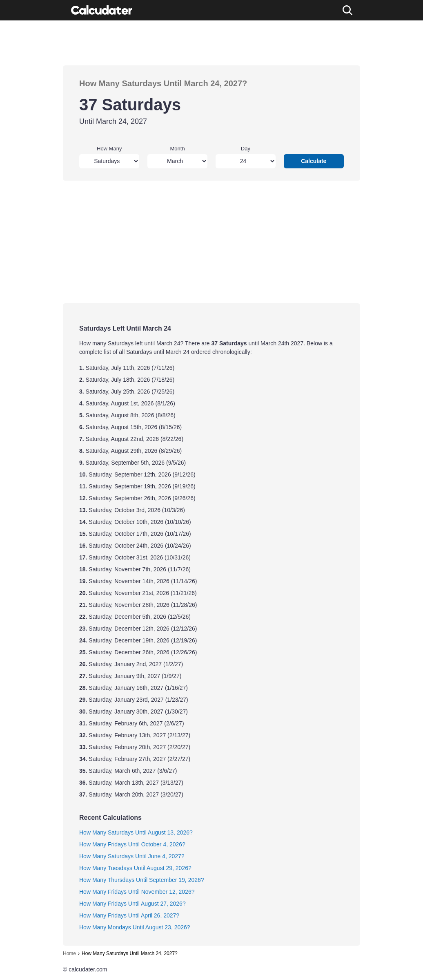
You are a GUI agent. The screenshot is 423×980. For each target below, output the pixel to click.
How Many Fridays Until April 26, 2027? (129, 915)
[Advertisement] (211, 43)
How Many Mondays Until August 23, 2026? (135, 927)
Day (246, 149)
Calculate (314, 161)
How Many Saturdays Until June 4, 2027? (132, 856)
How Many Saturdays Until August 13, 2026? (136, 832)
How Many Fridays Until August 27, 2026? (132, 904)
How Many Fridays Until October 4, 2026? (132, 844)
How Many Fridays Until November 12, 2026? (137, 892)
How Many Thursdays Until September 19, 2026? (142, 880)
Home (69, 953)
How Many (109, 149)
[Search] (347, 10)
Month (178, 149)
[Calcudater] (102, 10)
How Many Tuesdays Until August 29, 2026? (135, 868)
